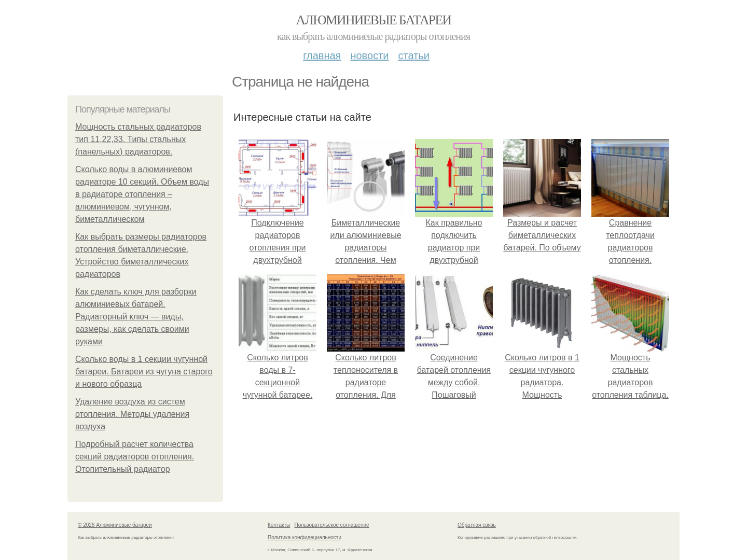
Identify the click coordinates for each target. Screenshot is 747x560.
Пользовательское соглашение (332, 525)
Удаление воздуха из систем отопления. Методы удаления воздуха (132, 414)
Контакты (279, 525)
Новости (369, 55)
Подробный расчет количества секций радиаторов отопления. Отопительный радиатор (135, 457)
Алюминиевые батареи (374, 20)
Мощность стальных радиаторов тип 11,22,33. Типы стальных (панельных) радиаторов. (138, 139)
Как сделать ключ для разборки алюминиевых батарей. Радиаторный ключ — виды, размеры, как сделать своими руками (136, 317)
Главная (322, 55)
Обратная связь (477, 525)
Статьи (413, 55)
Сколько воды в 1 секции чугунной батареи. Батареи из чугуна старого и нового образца (144, 372)
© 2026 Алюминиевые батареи (115, 525)
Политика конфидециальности (305, 537)
